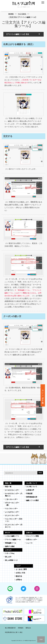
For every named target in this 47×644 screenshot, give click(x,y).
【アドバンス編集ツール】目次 (17, 34)
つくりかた (22, 14)
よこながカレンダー (12, 512)
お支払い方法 (20, 573)
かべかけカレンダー (12, 490)
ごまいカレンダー (11, 499)
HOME (11, 14)
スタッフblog (10, 553)
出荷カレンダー (32, 540)
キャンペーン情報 (32, 536)
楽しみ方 (8, 557)
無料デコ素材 (10, 546)
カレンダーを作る (43, 395)
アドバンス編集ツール (13, 540)
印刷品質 (29, 494)
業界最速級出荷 (32, 497)
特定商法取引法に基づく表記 (14, 632)
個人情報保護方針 (10, 628)
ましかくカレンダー (12, 515)
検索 (40, 473)
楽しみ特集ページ (11, 560)
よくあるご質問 (21, 569)
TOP (41, 639)
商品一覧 (8, 487)
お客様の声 (30, 490)
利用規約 (21, 628)
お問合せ (19, 580)
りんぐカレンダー (11, 509)
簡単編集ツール (11, 543)
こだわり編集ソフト (12, 536)
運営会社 (28, 628)
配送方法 (19, 576)
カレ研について (32, 487)
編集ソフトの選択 (32, 500)
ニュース (29, 543)
